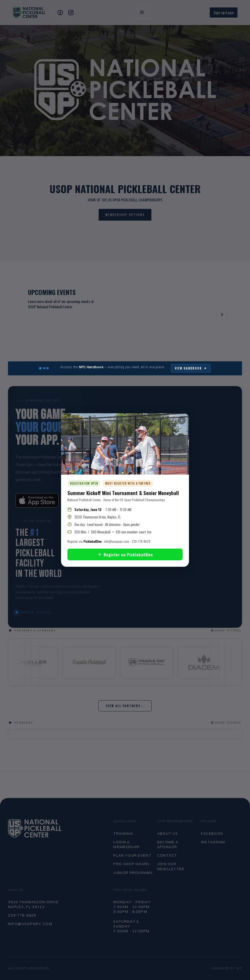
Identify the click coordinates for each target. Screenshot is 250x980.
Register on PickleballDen (125, 554)
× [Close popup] (182, 420)
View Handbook (191, 368)
